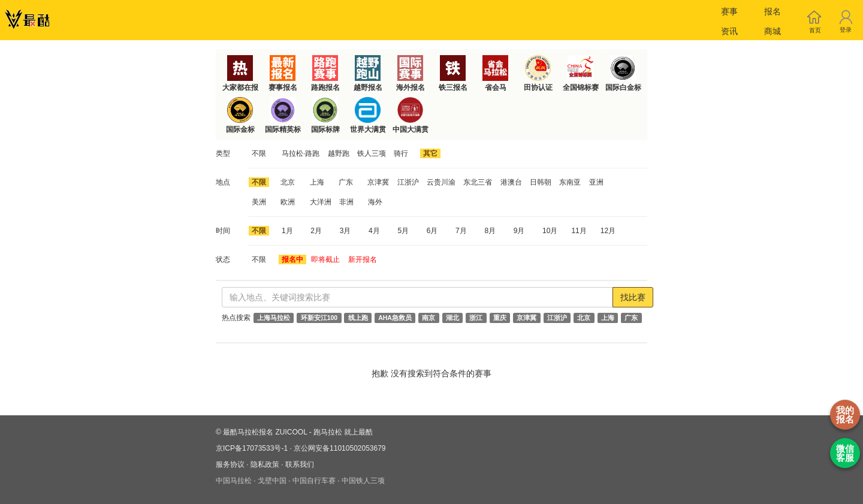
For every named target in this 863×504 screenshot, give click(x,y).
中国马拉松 (234, 481)
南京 (429, 318)
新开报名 (363, 259)
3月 (345, 231)
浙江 (476, 318)
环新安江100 (319, 318)
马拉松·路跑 (301, 153)
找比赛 (633, 297)
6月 (432, 231)
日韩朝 (541, 182)
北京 (288, 182)
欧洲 (288, 202)
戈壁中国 (272, 481)
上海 (317, 182)
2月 (316, 231)
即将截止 (325, 259)
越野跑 (339, 153)
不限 (259, 153)
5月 (403, 231)
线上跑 (358, 318)
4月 (374, 231)
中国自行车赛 (314, 481)
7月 (461, 231)
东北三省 (478, 182)
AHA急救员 (395, 318)
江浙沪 (408, 182)
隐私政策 (265, 464)
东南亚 (570, 182)
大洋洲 (321, 202)
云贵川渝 (441, 182)
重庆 (500, 318)
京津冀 (378, 182)
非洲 (346, 202)
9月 (519, 231)
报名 (773, 11)
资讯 (729, 31)
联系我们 (300, 464)
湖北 (452, 318)
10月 (550, 231)
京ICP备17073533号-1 (252, 448)
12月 (608, 231)
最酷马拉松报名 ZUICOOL (265, 432)
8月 (490, 231)
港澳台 (511, 182)
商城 (773, 31)
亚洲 (596, 182)
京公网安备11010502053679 (340, 448)
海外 (375, 202)
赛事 (729, 11)
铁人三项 (372, 153)
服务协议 (230, 464)
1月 (287, 231)
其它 (430, 153)
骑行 (401, 153)
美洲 (259, 202)
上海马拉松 (274, 318)
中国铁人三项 (363, 481)
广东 (346, 182)
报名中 (292, 259)
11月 (579, 231)
